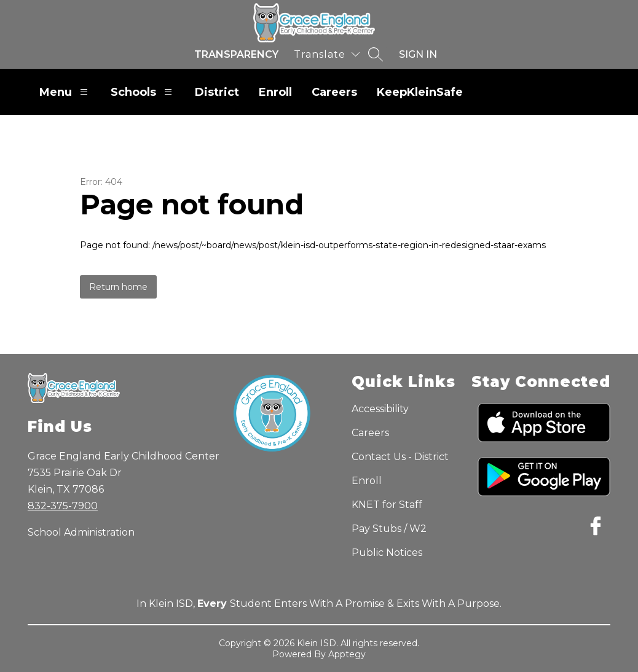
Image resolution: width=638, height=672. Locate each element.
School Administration (81, 532)
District (217, 92)
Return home (118, 287)
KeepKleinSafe (420, 92)
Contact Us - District (400, 457)
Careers (334, 92)
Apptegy (347, 654)
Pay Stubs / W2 (389, 529)
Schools (143, 92)
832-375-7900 (63, 506)
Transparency (236, 54)
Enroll (275, 92)
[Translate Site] (327, 54)
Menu (65, 92)
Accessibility (380, 409)
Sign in (418, 54)
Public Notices (387, 553)
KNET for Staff (387, 505)
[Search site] (376, 54)
